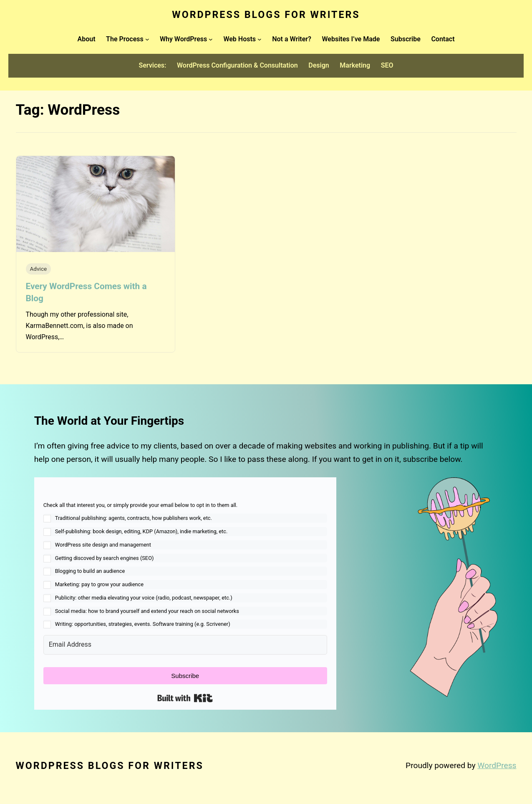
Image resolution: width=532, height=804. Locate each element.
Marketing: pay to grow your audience (99, 584)
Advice (39, 269)
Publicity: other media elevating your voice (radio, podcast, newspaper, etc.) (144, 598)
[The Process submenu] (147, 39)
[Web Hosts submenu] (260, 39)
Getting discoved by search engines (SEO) (105, 558)
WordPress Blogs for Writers (266, 15)
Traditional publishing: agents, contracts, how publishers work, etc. (134, 518)
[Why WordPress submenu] (211, 39)
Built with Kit (185, 698)
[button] (185, 565)
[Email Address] (185, 645)
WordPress (497, 765)
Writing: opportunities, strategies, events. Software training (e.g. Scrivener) (143, 624)
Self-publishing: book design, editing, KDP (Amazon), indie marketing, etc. (141, 531)
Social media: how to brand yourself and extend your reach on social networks (147, 611)
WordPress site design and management (103, 545)
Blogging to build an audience (90, 571)
